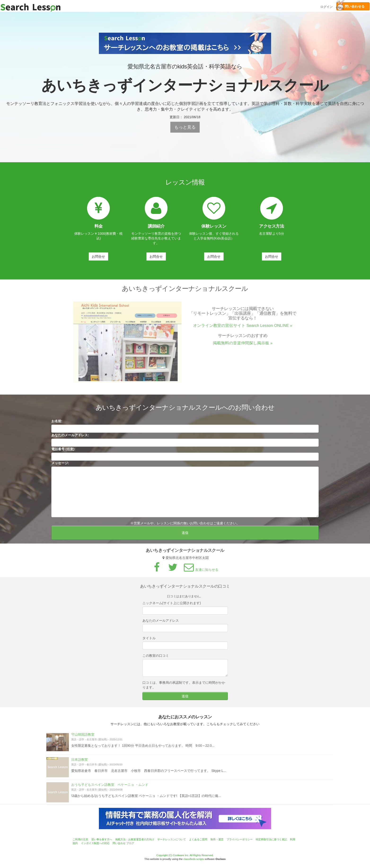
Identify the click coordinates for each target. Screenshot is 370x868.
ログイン (326, 6)
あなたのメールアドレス (161, 623)
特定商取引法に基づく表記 (271, 839)
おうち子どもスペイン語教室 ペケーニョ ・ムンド (110, 787)
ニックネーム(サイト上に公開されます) (172, 605)
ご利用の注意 (80, 839)
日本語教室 (79, 762)
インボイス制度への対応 (95, 843)
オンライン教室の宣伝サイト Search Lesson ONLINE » (243, 328)
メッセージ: (60, 465)
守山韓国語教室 (83, 737)
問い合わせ (119, 843)
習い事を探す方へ (102, 839)
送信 (185, 535)
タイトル (149, 640)
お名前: (57, 423)
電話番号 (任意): (63, 451)
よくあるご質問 (198, 839)
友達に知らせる (200, 572)
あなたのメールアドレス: (70, 437)
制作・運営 (217, 839)
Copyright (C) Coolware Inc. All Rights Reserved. (185, 855)
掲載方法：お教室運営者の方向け (135, 839)
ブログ (130, 843)
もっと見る (185, 127)
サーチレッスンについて (172, 839)
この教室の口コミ (156, 658)
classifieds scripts (194, 859)
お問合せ (98, 256)
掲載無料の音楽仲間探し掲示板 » (243, 345)
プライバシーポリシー (240, 839)
